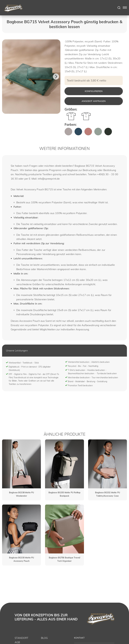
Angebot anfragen (94, 101)
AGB (17, 642)
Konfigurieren (94, 91)
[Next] (56, 77)
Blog (44, 638)
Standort (21, 638)
